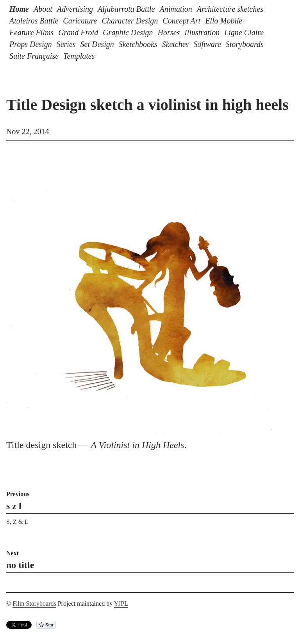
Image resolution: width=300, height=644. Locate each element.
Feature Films (31, 32)
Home (19, 9)
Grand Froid (78, 32)
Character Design (130, 21)
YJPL (121, 604)
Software (207, 44)
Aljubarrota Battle (126, 9)
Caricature (80, 21)
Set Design (97, 44)
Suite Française (34, 56)
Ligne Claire (244, 32)
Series (66, 44)
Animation (176, 9)
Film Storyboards (34, 604)
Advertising (75, 9)
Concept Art (181, 21)
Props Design (31, 44)
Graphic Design (128, 32)
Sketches (176, 44)
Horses (169, 32)
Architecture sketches (230, 9)
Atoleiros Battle (34, 21)
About (43, 9)
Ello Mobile (224, 21)
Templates (79, 56)
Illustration (202, 32)
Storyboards (245, 44)
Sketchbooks (138, 44)
